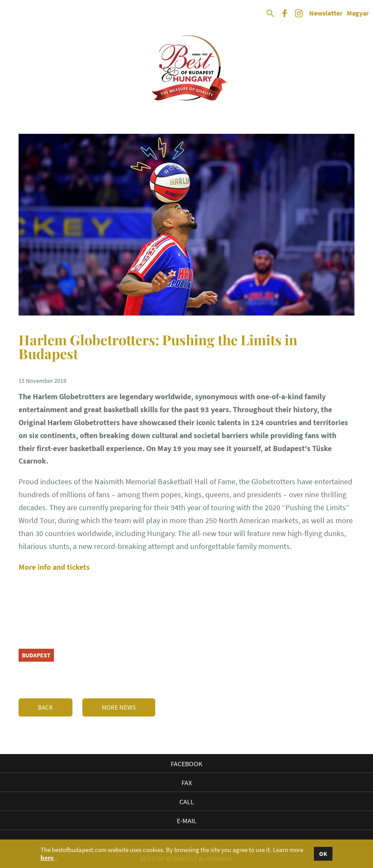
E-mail (187, 821)
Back (45, 707)
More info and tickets (54, 567)
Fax (187, 783)
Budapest (36, 655)
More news (119, 707)
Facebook (186, 764)
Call (187, 802)
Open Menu (14, 14)
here (47, 858)
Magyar (358, 13)
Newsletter (326, 13)
